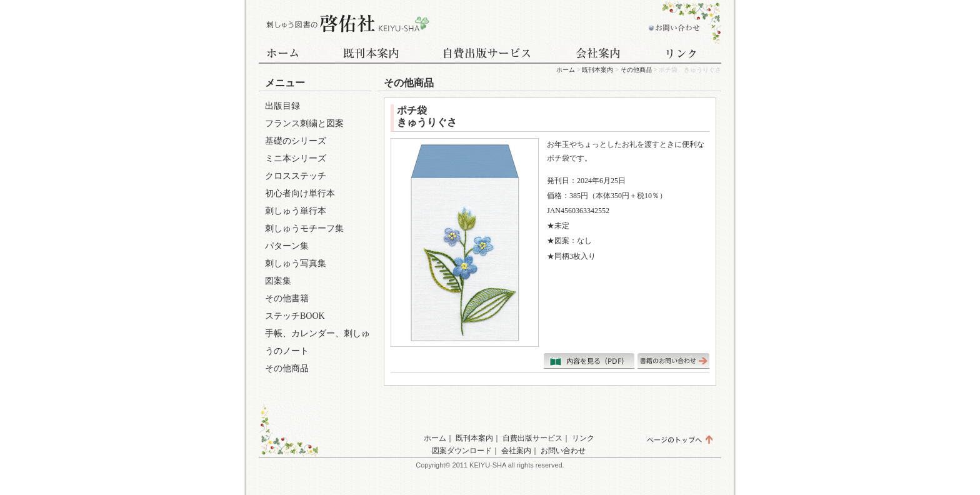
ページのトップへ (679, 439)
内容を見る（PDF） (589, 361)
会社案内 (599, 55)
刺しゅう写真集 (296, 263)
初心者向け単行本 (300, 193)
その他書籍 (287, 298)
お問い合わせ (671, 23)
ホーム (290, 55)
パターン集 (287, 246)
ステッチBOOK (295, 316)
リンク (684, 55)
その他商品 (636, 70)
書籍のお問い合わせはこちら (673, 361)
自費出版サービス (487, 55)
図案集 (278, 281)
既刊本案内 (371, 55)
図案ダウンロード (462, 451)
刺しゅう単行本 (296, 211)
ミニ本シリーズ (296, 158)
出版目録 (282, 106)
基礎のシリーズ (296, 141)
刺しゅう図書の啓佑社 (346, 23)
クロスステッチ (296, 176)
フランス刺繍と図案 (304, 123)
